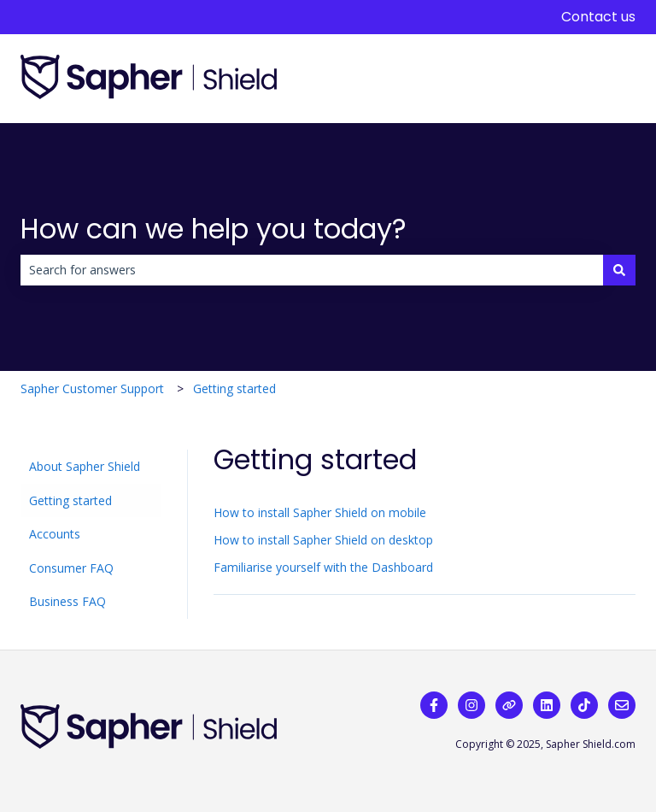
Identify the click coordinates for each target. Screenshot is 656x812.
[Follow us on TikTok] (584, 705)
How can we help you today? (214, 229)
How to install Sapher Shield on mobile (320, 512)
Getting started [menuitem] (70, 500)
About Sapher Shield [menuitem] (85, 466)
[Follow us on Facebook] (434, 705)
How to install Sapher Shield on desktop (323, 540)
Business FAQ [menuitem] (67, 601)
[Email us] (622, 705)
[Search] (619, 270)
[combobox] (312, 270)
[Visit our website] (509, 705)
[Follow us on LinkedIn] (547, 705)
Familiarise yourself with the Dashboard (323, 567)
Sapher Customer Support (92, 388)
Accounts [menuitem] (55, 534)
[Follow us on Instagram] (471, 705)
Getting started (234, 388)
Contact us (598, 17)
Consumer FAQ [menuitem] (71, 568)
